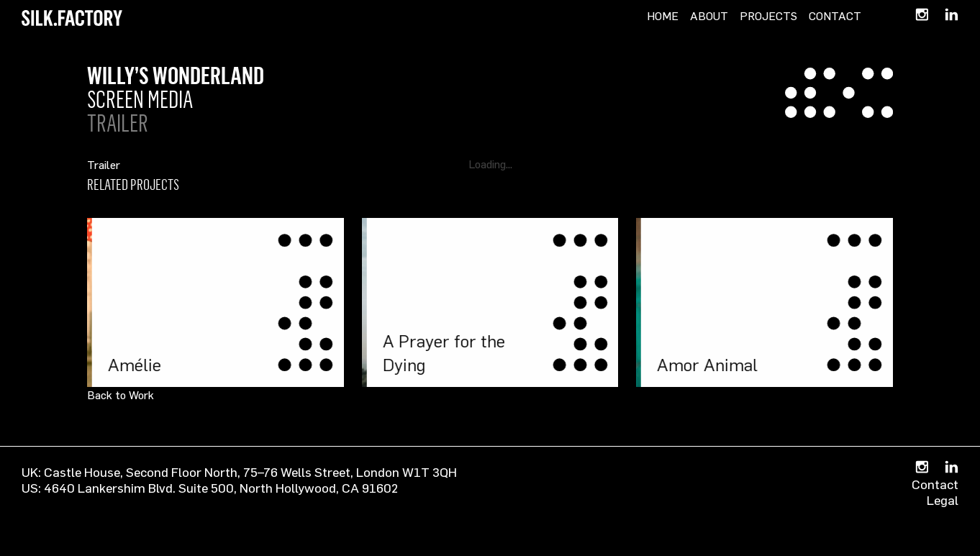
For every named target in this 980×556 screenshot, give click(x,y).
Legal (943, 500)
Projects (768, 16)
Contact (835, 16)
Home (663, 16)
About (709, 16)
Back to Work (121, 395)
